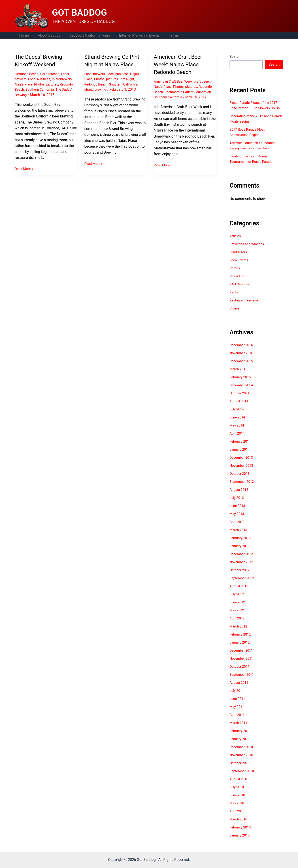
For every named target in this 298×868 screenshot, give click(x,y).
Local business (41, 79)
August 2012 (240, 591)
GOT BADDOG (79, 13)
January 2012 (240, 648)
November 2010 (242, 760)
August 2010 (240, 784)
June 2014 (238, 423)
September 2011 (243, 680)
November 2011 (242, 664)
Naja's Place (24, 84)
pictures (55, 84)
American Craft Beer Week (175, 81)
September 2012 (243, 583)
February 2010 (241, 833)
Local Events (240, 265)
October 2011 (240, 672)
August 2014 (240, 407)
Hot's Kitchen (52, 74)
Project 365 (239, 281)
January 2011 (240, 744)
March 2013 (239, 535)
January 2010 (240, 841)
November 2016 (242, 358)
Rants (234, 298)
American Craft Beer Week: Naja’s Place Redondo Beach (180, 64)
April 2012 (238, 624)
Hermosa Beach (28, 74)
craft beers (206, 81)
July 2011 (237, 696)
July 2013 (237, 503)
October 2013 (240, 479)
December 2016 (242, 350)
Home (23, 35)
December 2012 (242, 559)
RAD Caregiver (241, 290)
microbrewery (65, 79)
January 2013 (240, 551)
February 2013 (241, 543)
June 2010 (238, 800)
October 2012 (240, 575)
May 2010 (237, 808)
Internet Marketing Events (133, 35)
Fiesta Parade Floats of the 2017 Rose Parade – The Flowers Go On (255, 108)
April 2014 (238, 439)
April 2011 (238, 720)
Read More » (25, 169)
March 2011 (239, 728)
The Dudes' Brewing (30, 95)
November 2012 (242, 567)
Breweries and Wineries (248, 249)
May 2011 (237, 712)
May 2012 (237, 616)
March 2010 (239, 825)
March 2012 (239, 632)
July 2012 (237, 599)
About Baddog (46, 35)
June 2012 (238, 608)
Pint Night (130, 79)
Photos (41, 84)
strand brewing (96, 89)
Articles (236, 241)
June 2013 (238, 511)
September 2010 (243, 776)
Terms (166, 35)
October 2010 (240, 768)
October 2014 (240, 398)
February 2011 (241, 736)
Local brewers (96, 74)
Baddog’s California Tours (85, 35)
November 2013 (242, 471)
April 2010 (238, 817)
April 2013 (238, 527)
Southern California (57, 89)
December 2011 (242, 656)
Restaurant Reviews (245, 306)
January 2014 (240, 455)
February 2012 (241, 640)
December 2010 (242, 752)
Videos (235, 314)
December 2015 (242, 366)
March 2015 (239, 374)
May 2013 (237, 519)
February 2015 (241, 382)
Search (235, 57)
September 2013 (243, 487)
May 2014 (237, 431)
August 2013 (240, 495)
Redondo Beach (27, 89)
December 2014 (242, 390)
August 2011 (240, 688)
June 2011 (238, 704)
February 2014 (241, 447)
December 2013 (242, 463)
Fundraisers (239, 257)
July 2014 (237, 415)
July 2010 (237, 792)
